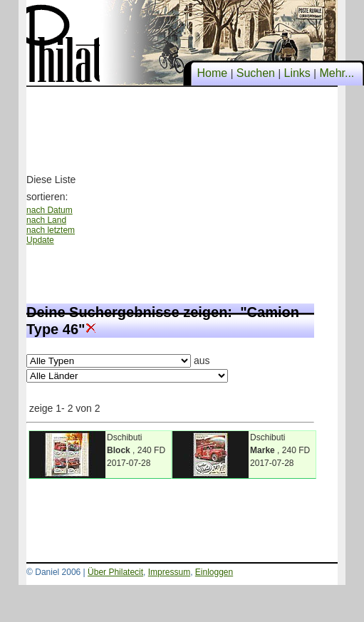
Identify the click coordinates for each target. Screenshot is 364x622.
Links (297, 73)
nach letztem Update (51, 235)
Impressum (169, 572)
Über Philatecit (115, 572)
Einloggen (214, 572)
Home (212, 73)
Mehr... (337, 73)
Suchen (255, 73)
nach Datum (50, 210)
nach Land (46, 220)
